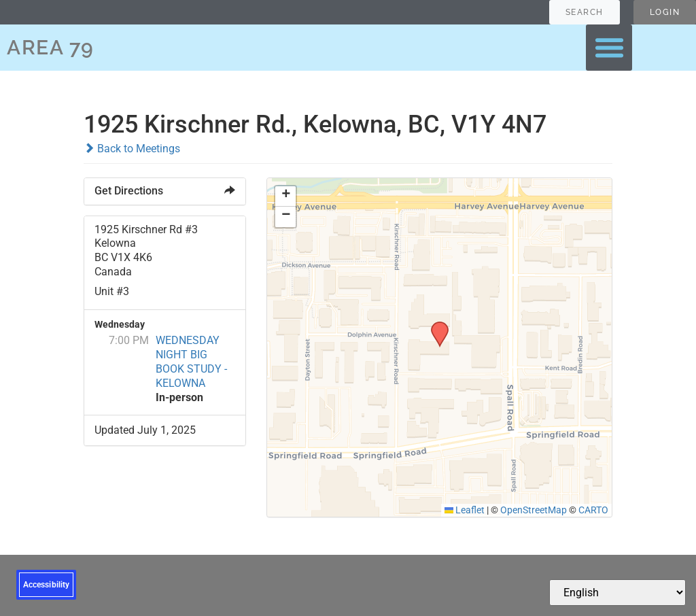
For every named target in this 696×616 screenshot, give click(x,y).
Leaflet (465, 510)
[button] (609, 48)
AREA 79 (51, 47)
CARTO (593, 510)
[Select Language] (617, 593)
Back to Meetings (132, 149)
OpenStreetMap (534, 510)
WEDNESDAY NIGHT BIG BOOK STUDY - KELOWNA (191, 361)
